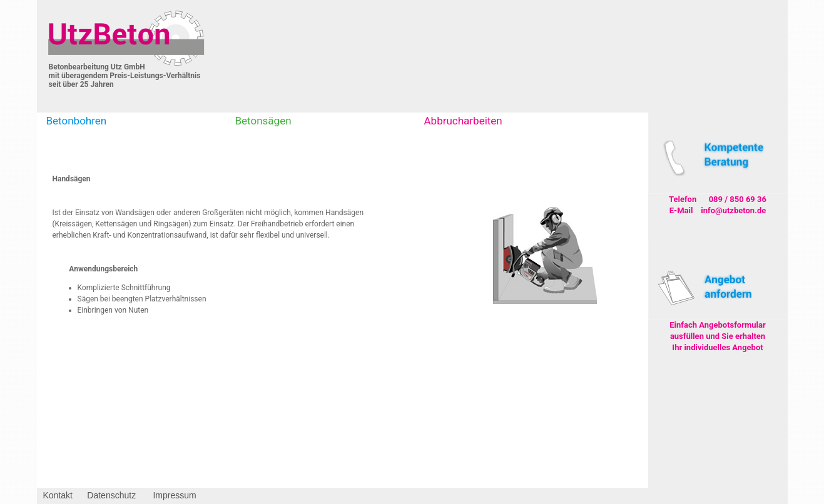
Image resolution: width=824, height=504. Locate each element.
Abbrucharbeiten (463, 121)
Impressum (174, 495)
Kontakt (58, 495)
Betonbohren (77, 121)
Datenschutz (111, 495)
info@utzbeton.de (733, 210)
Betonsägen (263, 121)
